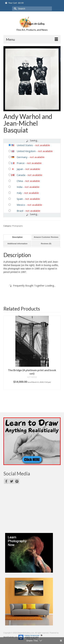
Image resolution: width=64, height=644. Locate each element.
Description (17, 237)
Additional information (17, 244)
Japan (20, 169)
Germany (22, 157)
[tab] (17, 237)
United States (25, 145)
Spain (20, 199)
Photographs (17, 226)
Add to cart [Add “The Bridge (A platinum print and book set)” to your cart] (32, 387)
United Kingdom (26, 151)
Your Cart (14, 3)
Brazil (20, 211)
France (21, 163)
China (20, 181)
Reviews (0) (46, 244)
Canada (21, 175)
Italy (19, 193)
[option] (32, 353)
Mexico (21, 205)
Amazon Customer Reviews (46, 237)
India (20, 187)
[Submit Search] (15, 9)
